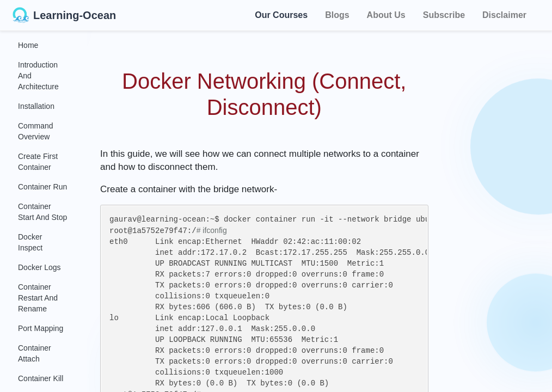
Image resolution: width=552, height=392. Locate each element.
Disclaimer (504, 15)
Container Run (42, 187)
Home (28, 45)
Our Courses (281, 13)
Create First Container (38, 162)
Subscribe (444, 15)
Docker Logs (39, 267)
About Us (386, 15)
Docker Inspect (30, 242)
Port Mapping (41, 328)
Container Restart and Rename (38, 298)
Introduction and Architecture (38, 76)
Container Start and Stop (42, 212)
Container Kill (41, 378)
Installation (36, 106)
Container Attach (35, 353)
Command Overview (36, 131)
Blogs (337, 15)
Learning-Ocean (64, 15)
